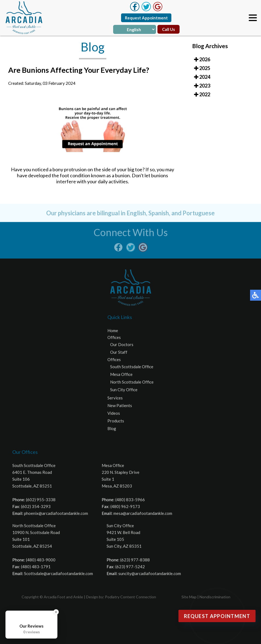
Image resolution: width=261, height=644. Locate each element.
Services (115, 398)
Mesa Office (121, 374)
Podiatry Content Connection (130, 597)
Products (116, 421)
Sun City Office (124, 390)
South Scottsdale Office (132, 367)
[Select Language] (135, 29)
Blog (112, 428)
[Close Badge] (56, 612)
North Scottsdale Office (132, 382)
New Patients (120, 405)
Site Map (189, 597)
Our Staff (119, 352)
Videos (114, 413)
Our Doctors (122, 344)
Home (113, 330)
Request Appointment (146, 18)
